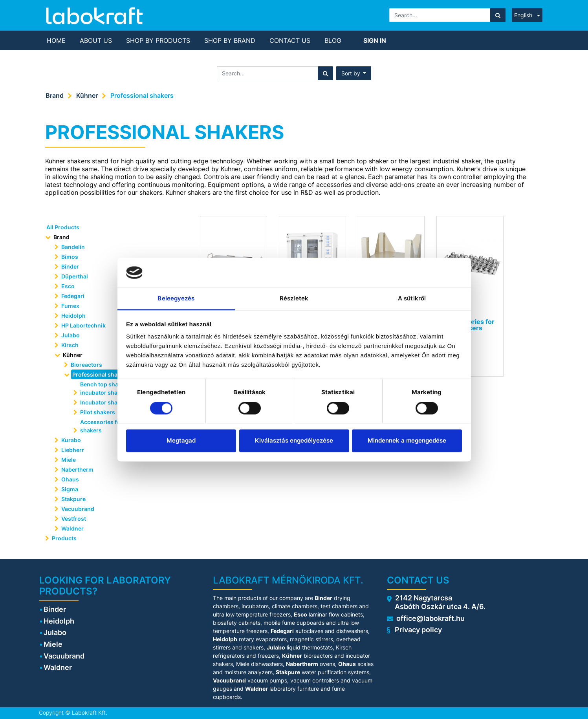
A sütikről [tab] (412, 299)
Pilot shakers (98, 412)
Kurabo (71, 440)
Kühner (87, 95)
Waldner (72, 528)
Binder (70, 266)
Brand (55, 95)
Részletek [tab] (294, 299)
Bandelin (73, 247)
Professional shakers (142, 95)
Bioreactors (86, 365)
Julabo (71, 335)
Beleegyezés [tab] (176, 299)
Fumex (70, 306)
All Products (63, 227)
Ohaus (70, 479)
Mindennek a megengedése (407, 441)
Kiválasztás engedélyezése (294, 441)
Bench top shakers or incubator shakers (109, 388)
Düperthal (75, 276)
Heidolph (73, 316)
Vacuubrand (78, 509)
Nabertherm (77, 469)
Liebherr (73, 450)
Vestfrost (74, 519)
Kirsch (70, 345)
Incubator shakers (105, 402)
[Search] (498, 15)
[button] (354, 73)
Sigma (70, 489)
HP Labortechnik (83, 325)
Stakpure (73, 499)
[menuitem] (56, 40)
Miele (69, 460)
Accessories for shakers (101, 426)
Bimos (70, 257)
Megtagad (181, 441)
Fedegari (73, 296)
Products (64, 538)
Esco (68, 286)
